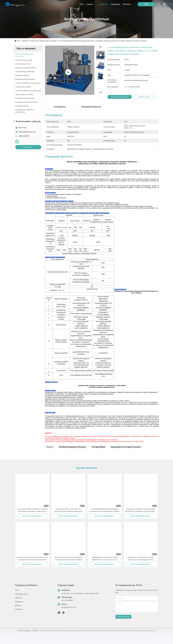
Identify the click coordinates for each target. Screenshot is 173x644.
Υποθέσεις (19, 620)
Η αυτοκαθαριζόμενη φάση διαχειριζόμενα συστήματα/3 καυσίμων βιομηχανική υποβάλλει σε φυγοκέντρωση (105, 521)
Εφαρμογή (116, 4)
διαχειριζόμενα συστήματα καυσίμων (126, 458)
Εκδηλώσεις (128, 4)
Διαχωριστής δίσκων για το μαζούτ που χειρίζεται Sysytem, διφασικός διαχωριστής (68, 521)
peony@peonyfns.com (27, 132)
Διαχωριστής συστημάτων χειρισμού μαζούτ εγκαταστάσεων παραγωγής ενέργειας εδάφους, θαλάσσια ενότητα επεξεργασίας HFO (141, 521)
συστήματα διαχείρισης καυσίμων (73, 458)
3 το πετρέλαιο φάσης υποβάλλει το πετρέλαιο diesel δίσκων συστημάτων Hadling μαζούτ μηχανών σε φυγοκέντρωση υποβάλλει (32, 521)
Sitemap (35, 642)
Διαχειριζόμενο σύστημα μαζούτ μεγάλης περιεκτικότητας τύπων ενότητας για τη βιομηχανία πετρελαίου (105, 570)
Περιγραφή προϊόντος (91, 107)
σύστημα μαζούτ (99, 458)
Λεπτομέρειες (60, 107)
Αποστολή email (123, 628)
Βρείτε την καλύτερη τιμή (120, 97)
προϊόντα (104, 4)
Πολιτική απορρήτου (24, 642)
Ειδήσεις (18, 617)
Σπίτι (82, 4)
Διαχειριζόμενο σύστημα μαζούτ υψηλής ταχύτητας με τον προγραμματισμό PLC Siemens (141, 570)
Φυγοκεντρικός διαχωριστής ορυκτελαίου (43, 41)
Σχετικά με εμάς (92, 4)
